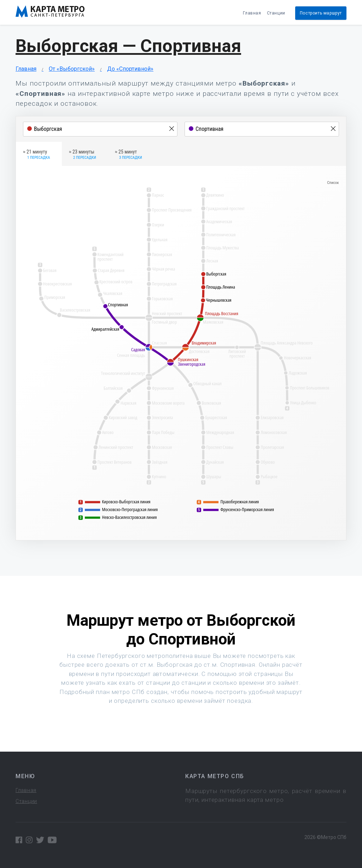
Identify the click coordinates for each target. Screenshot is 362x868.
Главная (252, 13)
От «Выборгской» (72, 69)
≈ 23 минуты (83, 155)
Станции (276, 13)
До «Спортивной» (130, 69)
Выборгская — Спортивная (128, 46)
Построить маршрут (321, 13)
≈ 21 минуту (36, 155)
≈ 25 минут (129, 155)
